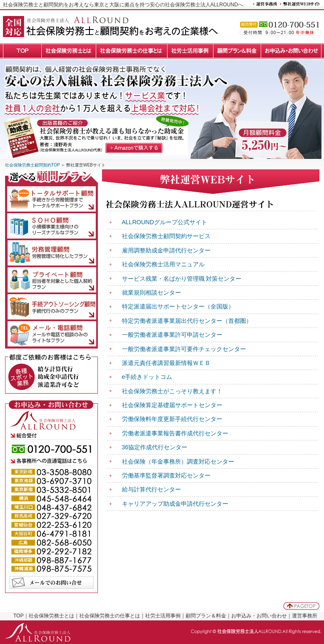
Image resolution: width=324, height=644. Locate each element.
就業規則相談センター (151, 292)
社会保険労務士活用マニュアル (163, 264)
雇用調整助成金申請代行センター (166, 250)
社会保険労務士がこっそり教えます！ (172, 391)
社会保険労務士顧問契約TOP (32, 165)
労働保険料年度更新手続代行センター (172, 419)
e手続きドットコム (147, 377)
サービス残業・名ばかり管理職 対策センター (182, 279)
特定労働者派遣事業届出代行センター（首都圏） (187, 321)
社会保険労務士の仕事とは (110, 616)
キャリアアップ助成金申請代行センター (175, 504)
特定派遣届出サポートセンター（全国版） (178, 306)
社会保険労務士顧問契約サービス (166, 236)
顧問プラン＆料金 (206, 616)
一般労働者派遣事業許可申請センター (172, 335)
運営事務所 (305, 616)
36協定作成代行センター (155, 447)
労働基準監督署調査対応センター (166, 475)
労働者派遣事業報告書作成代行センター (175, 433)
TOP (19, 616)
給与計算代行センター (151, 489)
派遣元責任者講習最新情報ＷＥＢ (166, 363)
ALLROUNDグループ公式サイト (165, 222)
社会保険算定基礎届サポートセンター (172, 405)
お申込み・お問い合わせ (259, 616)
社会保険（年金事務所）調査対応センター (178, 462)
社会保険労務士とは (51, 616)
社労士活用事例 (163, 616)
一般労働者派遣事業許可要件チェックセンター (184, 349)
